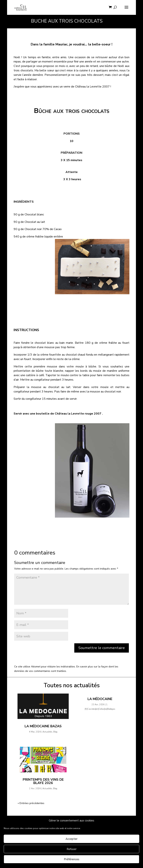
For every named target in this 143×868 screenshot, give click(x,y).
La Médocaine (100, 699)
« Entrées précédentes (31, 803)
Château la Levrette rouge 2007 (78, 414)
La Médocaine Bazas (43, 726)
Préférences (72, 859)
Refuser (72, 849)
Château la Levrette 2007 (92, 87)
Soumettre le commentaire (102, 648)
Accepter (71, 839)
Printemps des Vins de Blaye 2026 (43, 781)
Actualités (47, 732)
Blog (55, 732)
